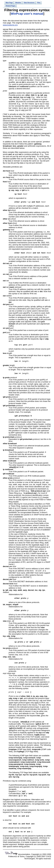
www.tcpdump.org (10, 25)
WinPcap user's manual (27, 14)
